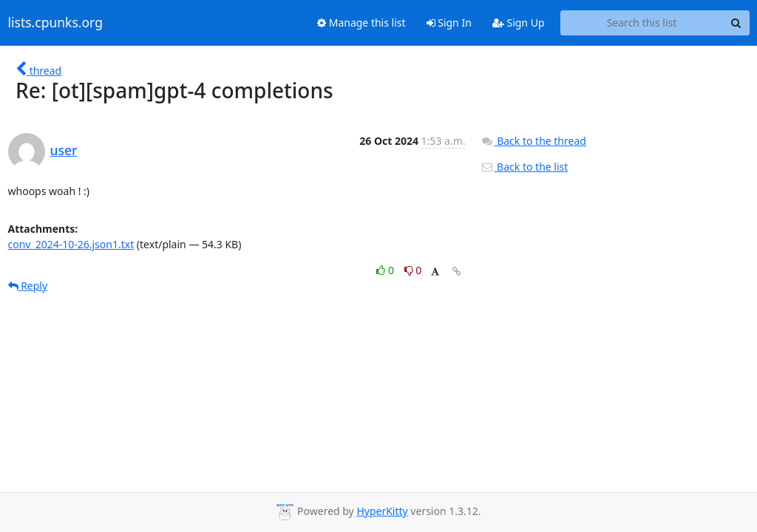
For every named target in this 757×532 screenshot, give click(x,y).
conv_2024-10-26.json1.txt (71, 244)
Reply (28, 286)
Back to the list (524, 167)
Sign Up (519, 23)
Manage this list (361, 23)
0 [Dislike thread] (413, 270)
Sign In (449, 23)
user (64, 150)
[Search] (736, 23)
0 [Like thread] (386, 270)
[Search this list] (642, 23)
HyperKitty (382, 511)
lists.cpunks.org (55, 23)
